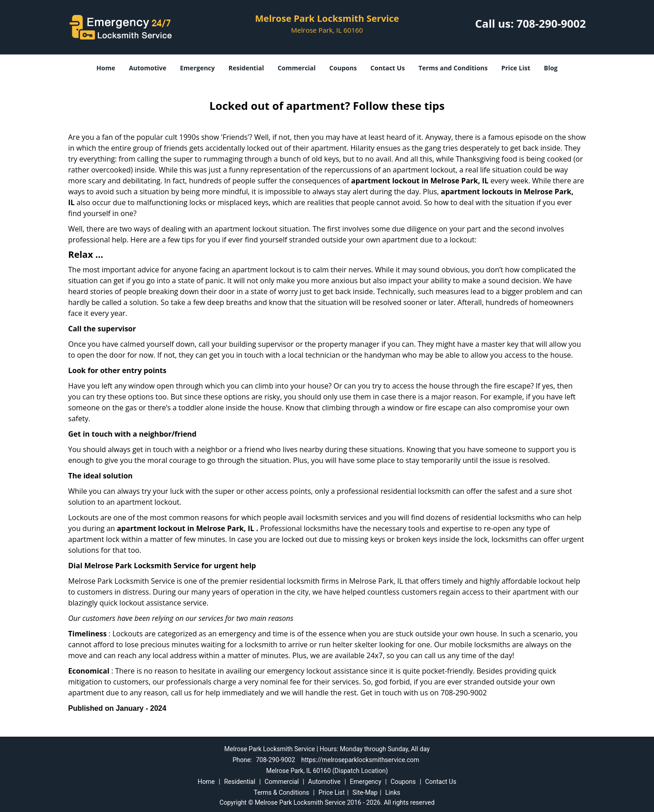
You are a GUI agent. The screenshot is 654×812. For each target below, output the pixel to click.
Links (393, 792)
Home (106, 68)
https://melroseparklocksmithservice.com (360, 760)
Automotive (148, 68)
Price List (516, 68)
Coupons (343, 68)
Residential (246, 68)
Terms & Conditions (282, 792)
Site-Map (365, 792)
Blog (550, 68)
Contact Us (388, 68)
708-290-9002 (551, 23)
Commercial (297, 68)
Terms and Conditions (453, 68)
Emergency (197, 68)
